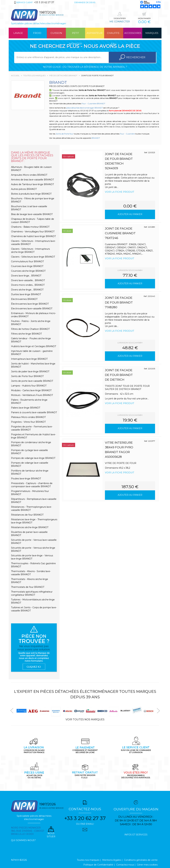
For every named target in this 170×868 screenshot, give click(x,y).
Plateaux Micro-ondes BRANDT (28, 417)
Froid (37, 33)
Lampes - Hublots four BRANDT (29, 386)
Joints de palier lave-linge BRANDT (30, 372)
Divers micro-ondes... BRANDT (28, 285)
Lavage (18, 33)
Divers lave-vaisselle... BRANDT (28, 280)
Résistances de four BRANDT (27, 515)
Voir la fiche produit (120, 192)
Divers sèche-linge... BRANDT (27, 290)
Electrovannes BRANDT (24, 299)
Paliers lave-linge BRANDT (26, 408)
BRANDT (96, 138)
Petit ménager (75, 35)
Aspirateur (95, 33)
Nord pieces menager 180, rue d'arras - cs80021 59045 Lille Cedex (28, 831)
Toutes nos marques (88, 860)
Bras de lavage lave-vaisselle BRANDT (32, 214)
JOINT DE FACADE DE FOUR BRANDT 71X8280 (119, 302)
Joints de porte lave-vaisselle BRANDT (32, 381)
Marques (152, 33)
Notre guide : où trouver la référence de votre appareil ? (85, 67)
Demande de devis (85, 2)
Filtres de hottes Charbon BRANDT (30, 329)
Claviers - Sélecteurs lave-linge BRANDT (33, 257)
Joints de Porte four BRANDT (27, 376)
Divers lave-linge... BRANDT (26, 276)
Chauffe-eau (114, 35)
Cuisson (56, 33)
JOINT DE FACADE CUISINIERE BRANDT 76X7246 (120, 233)
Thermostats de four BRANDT (28, 587)
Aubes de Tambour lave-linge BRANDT (32, 184)
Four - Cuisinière (127, 134)
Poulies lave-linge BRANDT (26, 479)
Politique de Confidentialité (98, 865)
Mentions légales (112, 860)
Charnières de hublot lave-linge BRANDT (33, 236)
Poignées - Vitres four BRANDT (28, 422)
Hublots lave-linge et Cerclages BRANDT (34, 346)
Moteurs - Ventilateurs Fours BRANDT (32, 395)
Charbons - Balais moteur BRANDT (30, 227)
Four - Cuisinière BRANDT (93, 104)
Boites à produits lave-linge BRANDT (31, 194)
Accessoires (133, 33)
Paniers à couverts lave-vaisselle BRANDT (34, 412)
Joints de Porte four (65, 134)
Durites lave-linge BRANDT (26, 294)
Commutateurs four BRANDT (27, 261)
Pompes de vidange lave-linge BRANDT (33, 458)
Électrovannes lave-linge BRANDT (30, 304)
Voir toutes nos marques (85, 719)
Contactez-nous (125, 865)
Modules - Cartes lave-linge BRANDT (31, 390)
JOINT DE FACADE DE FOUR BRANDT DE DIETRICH (119, 375)
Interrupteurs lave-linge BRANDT (29, 359)
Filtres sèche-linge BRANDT (26, 334)
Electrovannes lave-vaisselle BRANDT (32, 309)
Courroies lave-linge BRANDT (27, 266)
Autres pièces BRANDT (24, 189)
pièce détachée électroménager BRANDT (85, 108)
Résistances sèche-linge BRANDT (30, 527)
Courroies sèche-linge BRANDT (28, 271)
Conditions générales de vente (141, 860)
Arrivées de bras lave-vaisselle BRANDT (32, 180)
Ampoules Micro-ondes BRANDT (29, 175)
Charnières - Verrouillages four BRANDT (33, 232)
